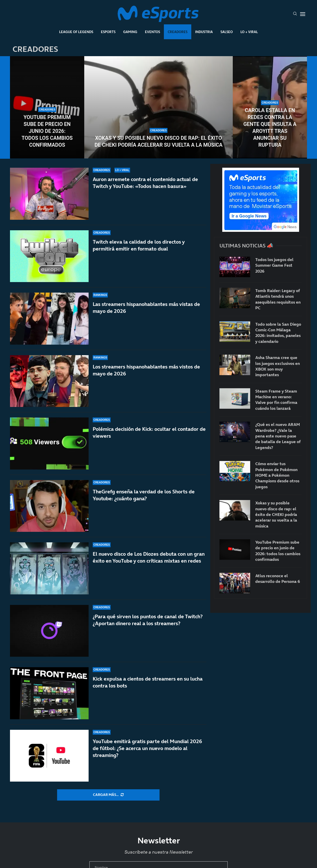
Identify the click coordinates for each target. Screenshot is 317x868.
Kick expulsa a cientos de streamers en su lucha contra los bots (148, 682)
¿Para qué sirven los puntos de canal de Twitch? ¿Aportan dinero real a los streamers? (148, 620)
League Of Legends (76, 32)
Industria (204, 32)
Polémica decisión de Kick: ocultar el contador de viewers (149, 433)
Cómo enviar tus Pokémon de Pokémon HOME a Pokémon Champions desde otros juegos (277, 475)
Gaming (130, 32)
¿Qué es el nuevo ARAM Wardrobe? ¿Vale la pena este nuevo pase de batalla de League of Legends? (278, 436)
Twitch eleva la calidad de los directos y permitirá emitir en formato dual (139, 245)
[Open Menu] (303, 14)
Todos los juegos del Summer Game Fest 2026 (274, 265)
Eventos (152, 32)
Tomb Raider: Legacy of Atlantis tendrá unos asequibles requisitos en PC (278, 299)
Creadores (178, 32)
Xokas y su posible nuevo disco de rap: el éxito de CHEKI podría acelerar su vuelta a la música (158, 141)
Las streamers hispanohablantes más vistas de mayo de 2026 (146, 308)
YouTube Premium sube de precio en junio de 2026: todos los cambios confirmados (47, 131)
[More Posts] (108, 795)
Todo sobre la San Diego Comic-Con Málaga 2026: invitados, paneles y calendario (278, 333)
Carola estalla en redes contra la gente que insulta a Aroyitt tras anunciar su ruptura (270, 128)
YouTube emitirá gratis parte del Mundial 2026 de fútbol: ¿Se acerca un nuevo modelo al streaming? (147, 748)
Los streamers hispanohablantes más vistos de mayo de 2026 (146, 370)
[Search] (295, 14)
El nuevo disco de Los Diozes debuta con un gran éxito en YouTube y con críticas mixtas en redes (149, 557)
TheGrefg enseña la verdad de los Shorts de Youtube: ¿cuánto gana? (144, 502)
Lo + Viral (249, 32)
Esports (108, 32)
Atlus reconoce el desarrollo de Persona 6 (278, 578)
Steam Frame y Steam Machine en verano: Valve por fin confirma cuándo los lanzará (276, 400)
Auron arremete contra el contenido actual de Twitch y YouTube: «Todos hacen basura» (145, 183)
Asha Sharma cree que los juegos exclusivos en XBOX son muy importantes (278, 366)
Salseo (227, 32)
